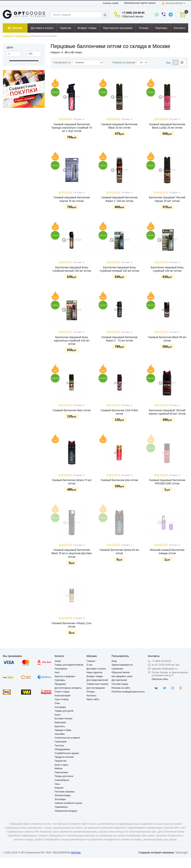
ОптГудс (76, 853)
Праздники (60, 684)
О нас (90, 665)
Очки (57, 703)
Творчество (61, 761)
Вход (114, 661)
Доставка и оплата (96, 669)
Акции (58, 661)
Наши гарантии (94, 672)
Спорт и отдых (62, 692)
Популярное (61, 669)
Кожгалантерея (63, 696)
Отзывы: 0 (79, 119)
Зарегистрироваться (122, 665)
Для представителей (97, 680)
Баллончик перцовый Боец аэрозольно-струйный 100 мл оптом (72, 341)
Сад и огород (61, 699)
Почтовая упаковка (65, 792)
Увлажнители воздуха (66, 811)
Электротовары (63, 795)
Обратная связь (160, 679)
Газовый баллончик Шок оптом (119, 480)
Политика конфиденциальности (128, 692)
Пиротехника (61, 772)
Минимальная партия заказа (140, 3)
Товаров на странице (124, 63)
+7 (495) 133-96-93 (133, 13)
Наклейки (60, 734)
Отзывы (91, 692)
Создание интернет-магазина (156, 853)
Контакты (91, 696)
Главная (7, 36)
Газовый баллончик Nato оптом (72, 410)
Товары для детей (64, 711)
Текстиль (59, 746)
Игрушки (59, 788)
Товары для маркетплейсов (69, 665)
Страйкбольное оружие (67, 753)
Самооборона (22, 36)
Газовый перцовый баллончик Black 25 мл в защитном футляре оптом (72, 553)
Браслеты (60, 726)
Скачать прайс (111, 3)
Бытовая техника (64, 719)
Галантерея (61, 742)
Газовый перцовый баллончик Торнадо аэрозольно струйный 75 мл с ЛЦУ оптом (72, 128)
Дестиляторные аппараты (68, 688)
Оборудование (62, 749)
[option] (24, 89)
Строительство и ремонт (67, 738)
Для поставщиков (96, 688)
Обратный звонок (133, 16)
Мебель (59, 769)
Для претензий (119, 680)
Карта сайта (93, 699)
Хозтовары (60, 707)
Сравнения (117, 669)
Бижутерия (60, 722)
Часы (57, 784)
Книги (58, 715)
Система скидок (120, 684)
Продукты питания (64, 757)
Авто (57, 672)
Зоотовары (60, 799)
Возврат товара (95, 676)
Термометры (61, 807)
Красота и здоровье (65, 676)
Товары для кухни (64, 776)
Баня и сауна (61, 765)
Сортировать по (62, 63)
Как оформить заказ (122, 676)
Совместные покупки (97, 684)
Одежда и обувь (63, 730)
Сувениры (60, 680)
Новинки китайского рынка (68, 803)
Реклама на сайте (121, 688)
